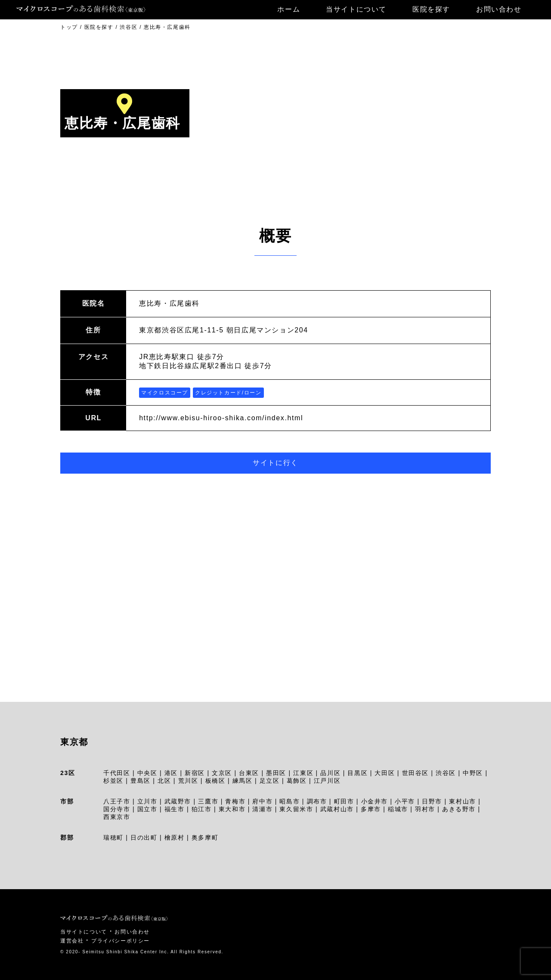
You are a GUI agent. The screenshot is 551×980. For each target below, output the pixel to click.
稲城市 (398, 809)
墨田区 (276, 773)
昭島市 (289, 801)
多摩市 (371, 809)
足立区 (270, 781)
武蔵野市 (178, 801)
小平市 (405, 801)
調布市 (317, 801)
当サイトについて (356, 9)
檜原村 (175, 837)
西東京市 (117, 817)
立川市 (147, 801)
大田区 (385, 773)
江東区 (303, 773)
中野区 (473, 773)
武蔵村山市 (337, 809)
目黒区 (358, 773)
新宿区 (195, 773)
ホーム (289, 9)
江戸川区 (327, 781)
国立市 (147, 809)
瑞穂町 (113, 837)
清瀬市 (262, 809)
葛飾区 (297, 781)
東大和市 (232, 809)
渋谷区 (446, 773)
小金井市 (375, 801)
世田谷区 (415, 773)
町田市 (344, 801)
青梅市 (235, 801)
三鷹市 (208, 801)
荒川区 (188, 781)
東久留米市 (296, 809)
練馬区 (243, 781)
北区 (164, 781)
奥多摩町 (205, 837)
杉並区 (113, 781)
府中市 (262, 801)
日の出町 (144, 837)
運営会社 (72, 941)
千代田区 (117, 773)
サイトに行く (275, 463)
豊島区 (141, 781)
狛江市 (202, 809)
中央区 (147, 773)
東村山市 (462, 801)
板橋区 (215, 781)
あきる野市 (459, 809)
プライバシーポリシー (121, 941)
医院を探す (431, 9)
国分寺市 (117, 809)
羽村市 (425, 809)
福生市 (175, 809)
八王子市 (117, 801)
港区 (171, 773)
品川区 (330, 773)
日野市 (432, 801)
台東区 (249, 773)
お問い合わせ (499, 9)
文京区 (222, 773)
